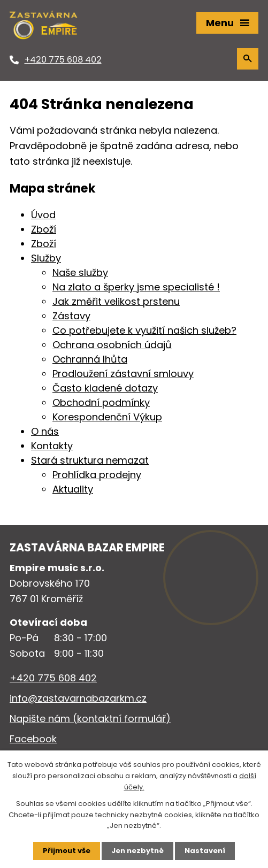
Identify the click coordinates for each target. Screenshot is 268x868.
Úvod (43, 215)
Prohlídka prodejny (97, 475)
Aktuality (73, 489)
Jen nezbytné (137, 851)
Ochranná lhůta (90, 359)
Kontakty (52, 446)
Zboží (44, 229)
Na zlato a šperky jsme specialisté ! (136, 287)
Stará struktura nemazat (90, 460)
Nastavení (205, 851)
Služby (46, 258)
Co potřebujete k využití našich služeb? (144, 330)
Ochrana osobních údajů (112, 345)
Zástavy (71, 316)
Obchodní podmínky (101, 402)
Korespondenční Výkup (107, 417)
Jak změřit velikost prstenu (116, 301)
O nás (45, 431)
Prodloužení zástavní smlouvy (123, 374)
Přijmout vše (67, 851)
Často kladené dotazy (105, 388)
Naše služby (80, 272)
